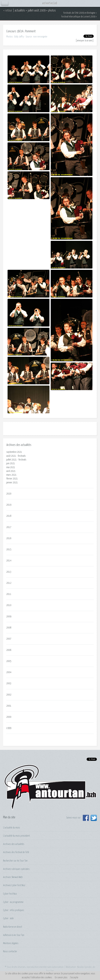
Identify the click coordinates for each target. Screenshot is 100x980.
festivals (22, 456)
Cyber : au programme (13, 902)
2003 (9, 683)
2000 (9, 717)
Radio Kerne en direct (13, 927)
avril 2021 (11, 471)
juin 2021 (11, 463)
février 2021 (12, 479)
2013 (9, 572)
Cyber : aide (8, 918)
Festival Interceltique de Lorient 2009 (78, 17)
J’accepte (74, 977)
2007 (9, 639)
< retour (8, 10)
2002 (9, 695)
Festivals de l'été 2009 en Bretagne (79, 13)
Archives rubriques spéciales (16, 869)
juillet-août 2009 (37, 10)
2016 (9, 538)
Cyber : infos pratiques (14, 910)
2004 (9, 672)
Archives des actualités (14, 844)
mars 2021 (11, 475)
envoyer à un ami (85, 41)
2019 (9, 505)
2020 (9, 494)
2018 (9, 516)
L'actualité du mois (12, 828)
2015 (9, 549)
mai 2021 (11, 467)
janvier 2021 (12, 483)
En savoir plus (61, 977)
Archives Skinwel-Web (13, 877)
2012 (9, 583)
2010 (9, 605)
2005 (9, 661)
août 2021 (11, 456)
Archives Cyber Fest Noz (14, 885)
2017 (9, 527)
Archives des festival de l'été (16, 852)
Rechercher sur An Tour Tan (15, 861)
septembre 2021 (14, 452)
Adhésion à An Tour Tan (14, 935)
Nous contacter (10, 951)
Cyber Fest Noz (10, 894)
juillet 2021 (11, 460)
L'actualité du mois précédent (16, 836)
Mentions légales (11, 943)
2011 (9, 594)
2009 (9, 617)
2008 (9, 628)
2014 (9, 561)
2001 (9, 706)
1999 (9, 728)
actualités (20, 10)
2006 (9, 650)
